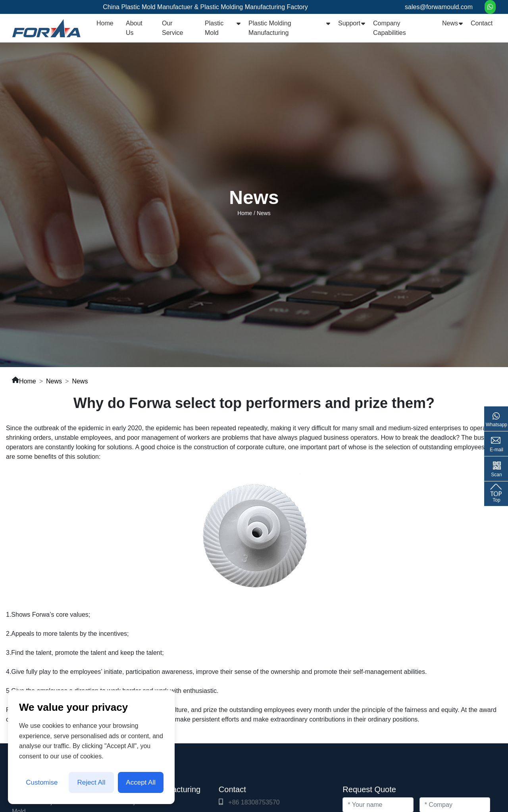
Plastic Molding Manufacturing (270, 28)
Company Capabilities (390, 28)
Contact (482, 23)
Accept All (141, 782)
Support (349, 23)
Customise (42, 782)
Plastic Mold (214, 28)
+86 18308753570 (254, 802)
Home (105, 23)
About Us (134, 28)
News (450, 23)
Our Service (172, 28)
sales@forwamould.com (439, 7)
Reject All (91, 782)
